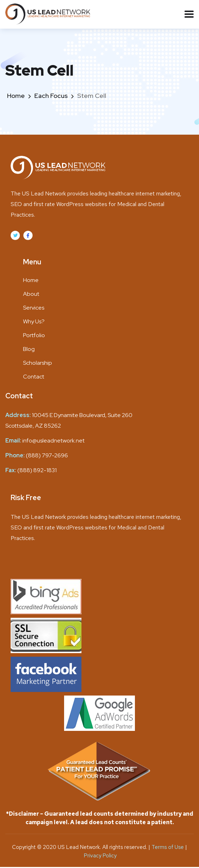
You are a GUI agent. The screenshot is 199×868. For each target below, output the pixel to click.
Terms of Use (168, 847)
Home (16, 96)
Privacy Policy (100, 856)
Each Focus (51, 96)
